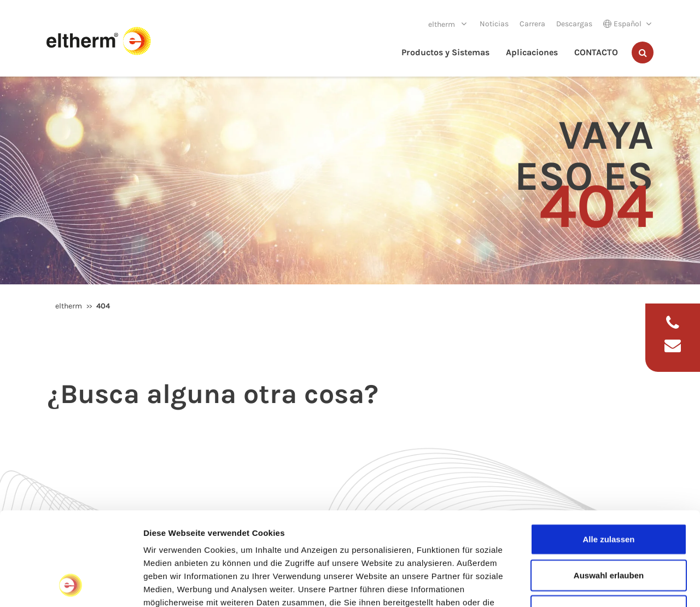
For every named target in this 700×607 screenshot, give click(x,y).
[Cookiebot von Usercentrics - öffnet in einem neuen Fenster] (71, 586)
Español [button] (622, 24)
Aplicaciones (532, 52)
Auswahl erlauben (609, 488)
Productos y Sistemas (445, 52)
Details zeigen (582, 585)
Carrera (532, 24)
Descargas (574, 24)
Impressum (405, 528)
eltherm (442, 24)
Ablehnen (609, 523)
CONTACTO (596, 52)
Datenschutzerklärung (189, 541)
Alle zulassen (608, 451)
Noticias (494, 24)
